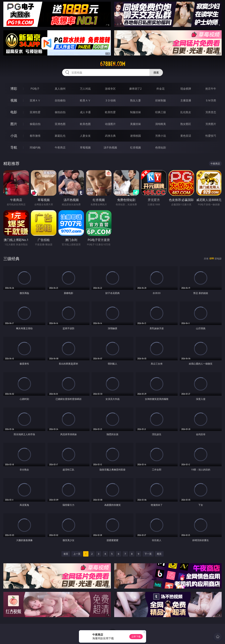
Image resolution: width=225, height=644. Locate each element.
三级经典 (11, 259)
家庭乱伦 (60, 136)
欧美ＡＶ (85, 100)
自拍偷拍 (60, 100)
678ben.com (113, 64)
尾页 (159, 554)
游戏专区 (110, 89)
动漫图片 (110, 124)
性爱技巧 (211, 136)
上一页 (77, 554)
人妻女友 (85, 136)
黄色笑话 (186, 136)
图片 (14, 124)
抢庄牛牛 (211, 89)
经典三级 (161, 112)
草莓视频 (85, 147)
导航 (14, 147)
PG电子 (35, 89)
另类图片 (211, 124)
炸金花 (161, 89)
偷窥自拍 (35, 124)
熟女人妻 (136, 100)
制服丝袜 (136, 112)
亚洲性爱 (35, 112)
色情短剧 (161, 147)
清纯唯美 (161, 124)
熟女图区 (186, 124)
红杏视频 (136, 147)
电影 (14, 112)
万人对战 (85, 89)
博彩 (14, 89)
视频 (14, 100)
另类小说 (161, 136)
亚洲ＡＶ (35, 100)
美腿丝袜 (136, 124)
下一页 (148, 554)
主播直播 (186, 100)
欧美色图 (85, 124)
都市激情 (35, 136)
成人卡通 (85, 112)
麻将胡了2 (135, 89)
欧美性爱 (110, 112)
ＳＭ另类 (211, 100)
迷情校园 (136, 136)
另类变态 (211, 112)
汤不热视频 (110, 147)
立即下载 (136, 637)
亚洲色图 (60, 124)
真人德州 (60, 89)
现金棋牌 (186, 89)
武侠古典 (110, 136)
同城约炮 (35, 147)
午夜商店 (60, 147)
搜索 (156, 72)
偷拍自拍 (60, 112)
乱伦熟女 (186, 112)
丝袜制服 (161, 100)
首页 (66, 554)
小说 (14, 136)
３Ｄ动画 (110, 100)
